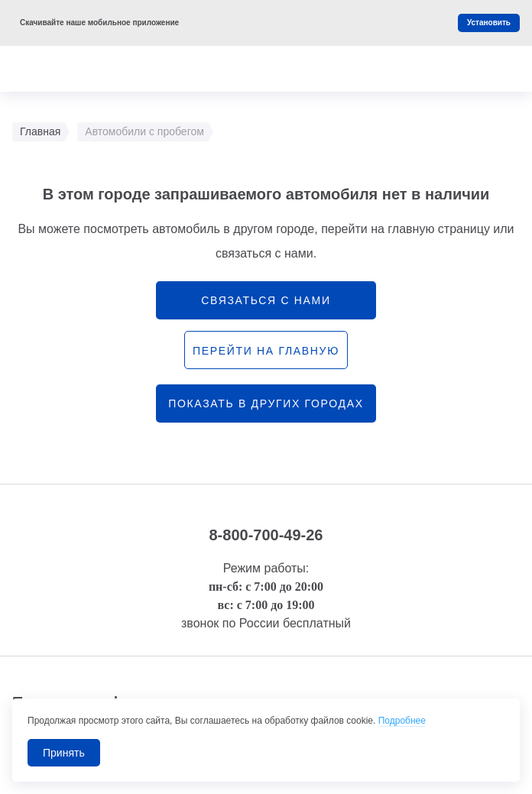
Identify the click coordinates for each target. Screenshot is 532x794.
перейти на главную (266, 351)
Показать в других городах (266, 403)
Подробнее (402, 721)
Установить (489, 23)
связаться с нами (266, 300)
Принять (64, 753)
